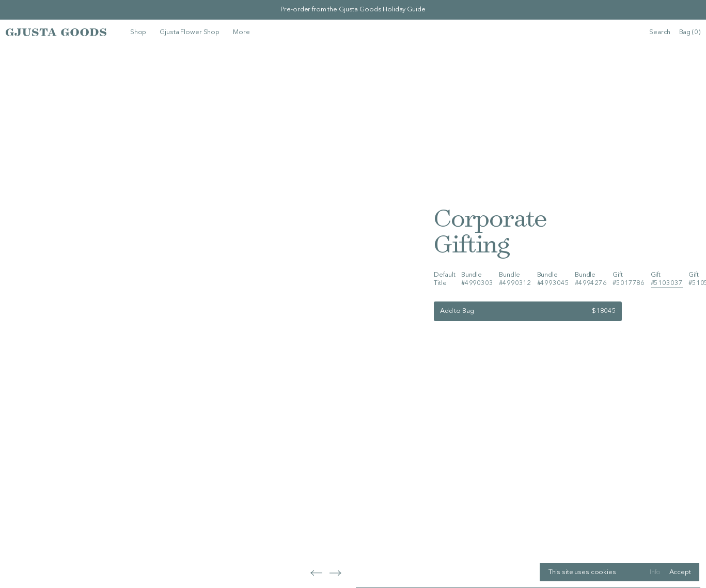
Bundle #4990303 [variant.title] (477, 279)
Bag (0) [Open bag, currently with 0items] (690, 32)
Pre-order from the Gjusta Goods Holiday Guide (353, 10)
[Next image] (316, 573)
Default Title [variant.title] (444, 279)
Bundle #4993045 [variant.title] (553, 279)
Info (655, 572)
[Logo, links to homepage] (56, 32)
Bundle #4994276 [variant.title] (591, 279)
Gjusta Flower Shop (190, 32)
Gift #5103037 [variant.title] (667, 279)
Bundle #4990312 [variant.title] (515, 279)
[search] (660, 33)
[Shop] (138, 32)
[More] (241, 32)
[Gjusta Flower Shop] (190, 32)
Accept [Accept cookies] (680, 572)
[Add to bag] (528, 311)
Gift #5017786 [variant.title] (629, 279)
